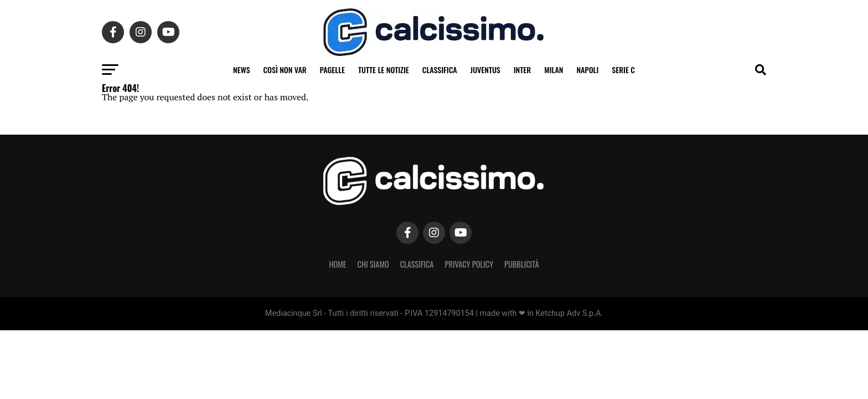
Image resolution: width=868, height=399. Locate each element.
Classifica (440, 70)
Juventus (485, 70)
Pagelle (333, 70)
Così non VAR (285, 70)
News (241, 70)
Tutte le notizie (384, 70)
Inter (522, 70)
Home (337, 264)
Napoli (587, 70)
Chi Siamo (373, 264)
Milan (554, 70)
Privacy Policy (469, 264)
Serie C (623, 70)
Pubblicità (522, 264)
